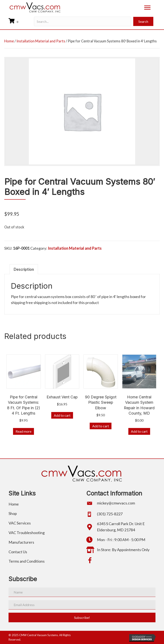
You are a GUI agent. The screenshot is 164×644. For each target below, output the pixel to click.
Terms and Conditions (27, 561)
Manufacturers (21, 542)
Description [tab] (24, 269)
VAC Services (20, 523)
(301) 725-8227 (110, 514)
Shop (13, 513)
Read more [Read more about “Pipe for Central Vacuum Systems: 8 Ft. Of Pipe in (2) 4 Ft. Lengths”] (23, 431)
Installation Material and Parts (41, 41)
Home (9, 41)
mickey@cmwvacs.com (116, 503)
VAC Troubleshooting (27, 533)
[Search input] (83, 21)
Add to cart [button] (62, 415)
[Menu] (147, 8)
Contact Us (18, 552)
